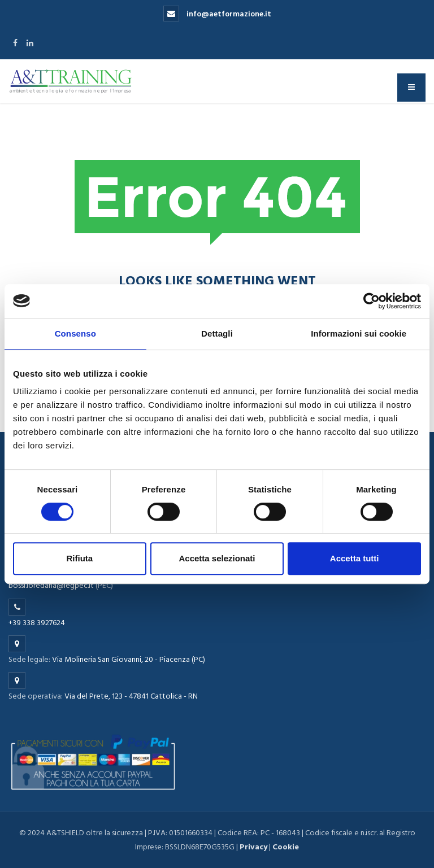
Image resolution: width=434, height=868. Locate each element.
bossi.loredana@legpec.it (51, 585)
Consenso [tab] (75, 333)
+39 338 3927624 (37, 623)
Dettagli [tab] (217, 333)
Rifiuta (79, 558)
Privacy (253, 847)
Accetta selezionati (217, 558)
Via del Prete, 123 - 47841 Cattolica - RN (131, 696)
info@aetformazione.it (217, 14)
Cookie (286, 847)
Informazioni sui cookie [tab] (359, 333)
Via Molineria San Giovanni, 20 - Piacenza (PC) (129, 659)
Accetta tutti (355, 558)
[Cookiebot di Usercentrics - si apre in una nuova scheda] (372, 301)
